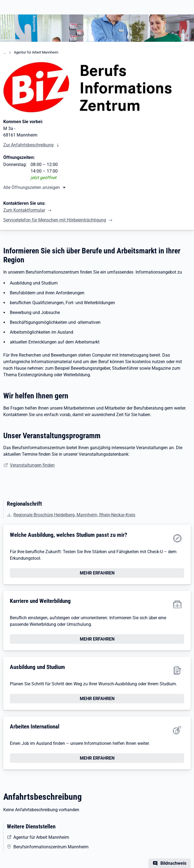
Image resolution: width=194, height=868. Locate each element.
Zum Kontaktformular (24, 210)
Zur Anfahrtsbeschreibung (28, 145)
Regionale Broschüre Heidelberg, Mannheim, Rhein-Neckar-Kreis (74, 515)
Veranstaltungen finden (32, 465)
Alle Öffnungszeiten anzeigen (32, 187)
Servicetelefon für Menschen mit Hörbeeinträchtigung (55, 220)
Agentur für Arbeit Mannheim (36, 52)
